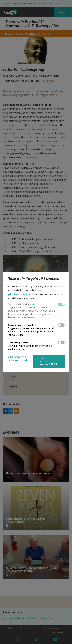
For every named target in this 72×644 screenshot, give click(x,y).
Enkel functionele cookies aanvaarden (18, 358)
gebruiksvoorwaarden (20, 294)
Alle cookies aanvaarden (49, 361)
